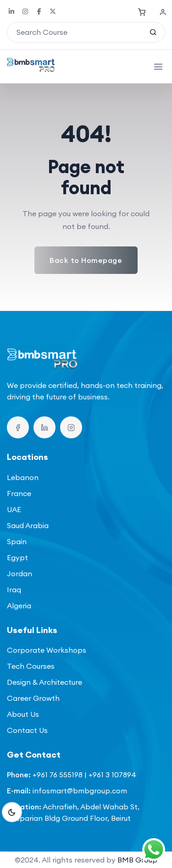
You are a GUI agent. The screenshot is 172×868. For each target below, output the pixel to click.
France (19, 493)
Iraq (14, 590)
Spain (17, 541)
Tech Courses (31, 666)
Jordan (19, 573)
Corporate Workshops (47, 650)
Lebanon (23, 477)
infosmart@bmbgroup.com (80, 791)
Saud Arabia (28, 525)
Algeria (19, 606)
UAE (14, 509)
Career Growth (33, 698)
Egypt (17, 557)
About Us (23, 714)
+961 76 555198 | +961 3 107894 (84, 775)
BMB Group (137, 860)
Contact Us (27, 730)
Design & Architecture (44, 682)
